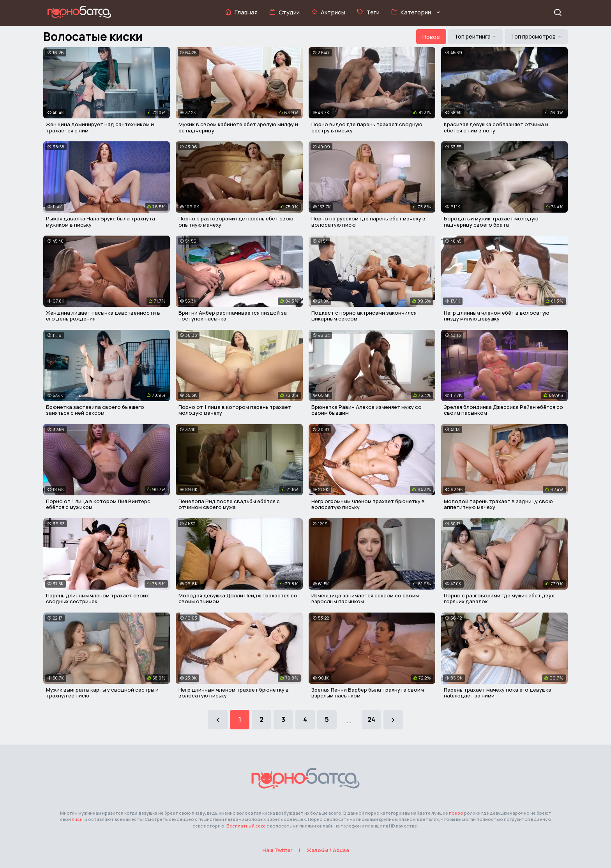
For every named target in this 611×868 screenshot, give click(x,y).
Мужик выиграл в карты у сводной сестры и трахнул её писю (102, 693)
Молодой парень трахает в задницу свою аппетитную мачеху (498, 504)
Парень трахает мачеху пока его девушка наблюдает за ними (498, 693)
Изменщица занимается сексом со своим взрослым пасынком (365, 599)
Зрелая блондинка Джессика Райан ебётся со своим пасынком (503, 410)
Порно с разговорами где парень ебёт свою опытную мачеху (236, 222)
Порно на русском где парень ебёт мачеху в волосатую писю (368, 222)
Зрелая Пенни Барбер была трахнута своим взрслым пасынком (368, 693)
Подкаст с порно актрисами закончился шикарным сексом (364, 316)
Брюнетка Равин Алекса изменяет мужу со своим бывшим (366, 410)
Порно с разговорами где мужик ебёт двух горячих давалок (499, 599)
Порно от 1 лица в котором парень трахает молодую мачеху (235, 410)
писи (77, 819)
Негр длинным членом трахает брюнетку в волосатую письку (234, 693)
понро (456, 813)
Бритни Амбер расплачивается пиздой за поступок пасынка (233, 316)
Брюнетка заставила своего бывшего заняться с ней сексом (95, 410)
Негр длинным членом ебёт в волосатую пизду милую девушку (497, 316)
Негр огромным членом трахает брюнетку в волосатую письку (368, 504)
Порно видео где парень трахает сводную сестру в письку (367, 127)
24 (372, 719)
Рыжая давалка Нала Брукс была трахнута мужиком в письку (101, 222)
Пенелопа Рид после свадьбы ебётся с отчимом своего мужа (229, 504)
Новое (431, 37)
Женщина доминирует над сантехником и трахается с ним (100, 127)
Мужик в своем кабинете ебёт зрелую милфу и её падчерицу (238, 127)
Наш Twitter (277, 850)
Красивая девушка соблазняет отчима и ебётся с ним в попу (496, 127)
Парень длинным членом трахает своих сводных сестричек (97, 599)
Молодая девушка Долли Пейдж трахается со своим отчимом (238, 599)
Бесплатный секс (246, 826)
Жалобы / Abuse (328, 850)
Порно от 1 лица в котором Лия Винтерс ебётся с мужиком (98, 504)
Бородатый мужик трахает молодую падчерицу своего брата (491, 222)
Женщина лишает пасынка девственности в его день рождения (103, 316)
